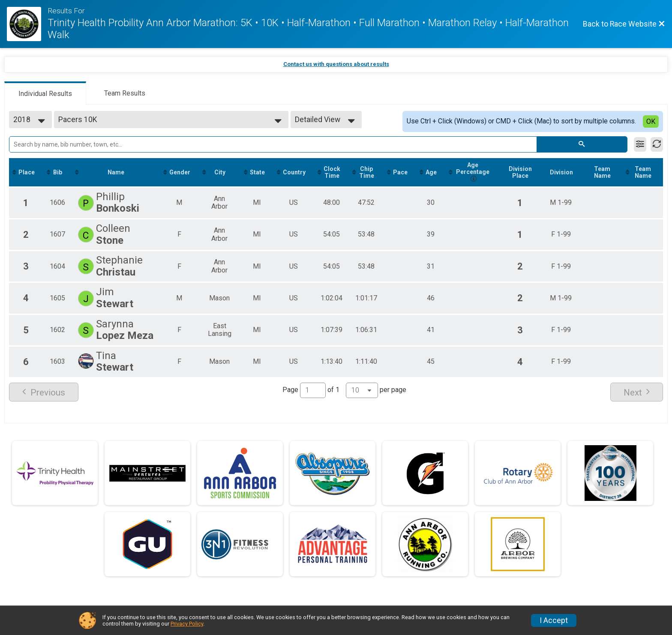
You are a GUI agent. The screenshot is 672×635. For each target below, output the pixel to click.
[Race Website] (27, 24)
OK (651, 121)
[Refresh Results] (657, 144)
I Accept (554, 620)
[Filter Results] (640, 144)
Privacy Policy (187, 624)
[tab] (45, 93)
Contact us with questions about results (336, 64)
